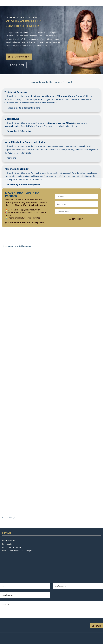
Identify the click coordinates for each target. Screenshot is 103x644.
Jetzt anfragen (19, 57)
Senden (96, 626)
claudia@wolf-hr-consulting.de (20, 551)
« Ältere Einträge (9, 518)
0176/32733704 (14, 547)
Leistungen (16, 65)
